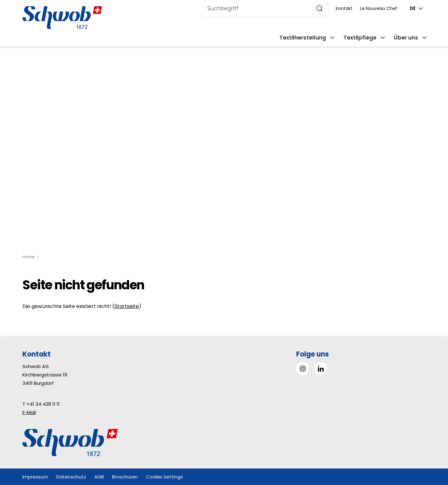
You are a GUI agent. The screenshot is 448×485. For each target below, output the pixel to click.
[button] (429, 446)
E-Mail (29, 412)
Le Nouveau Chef (379, 8)
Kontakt (344, 8)
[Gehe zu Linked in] (321, 369)
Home (29, 257)
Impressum (35, 477)
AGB (99, 477)
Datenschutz (71, 477)
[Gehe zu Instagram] (303, 369)
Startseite (127, 306)
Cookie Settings (164, 477)
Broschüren (125, 477)
